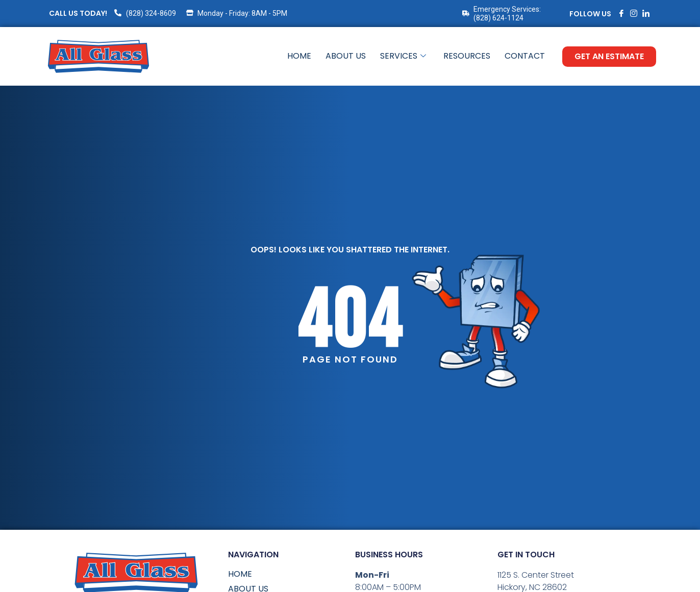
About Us (346, 56)
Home (299, 56)
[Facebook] (621, 14)
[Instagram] (634, 14)
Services (403, 56)
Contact (525, 56)
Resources (467, 56)
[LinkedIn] (646, 14)
